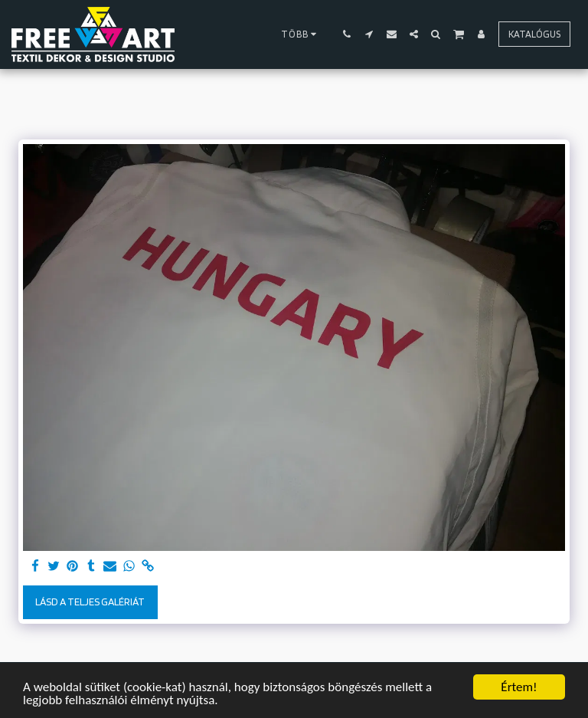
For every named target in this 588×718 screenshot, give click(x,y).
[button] (347, 34)
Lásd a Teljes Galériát (90, 602)
